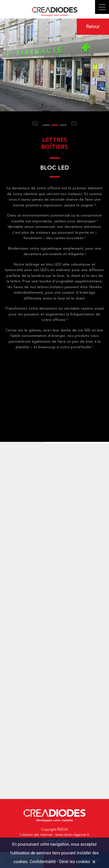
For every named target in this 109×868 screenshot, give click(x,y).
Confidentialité (43, 862)
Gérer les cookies (75, 862)
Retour (93, 27)
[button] (46, 124)
